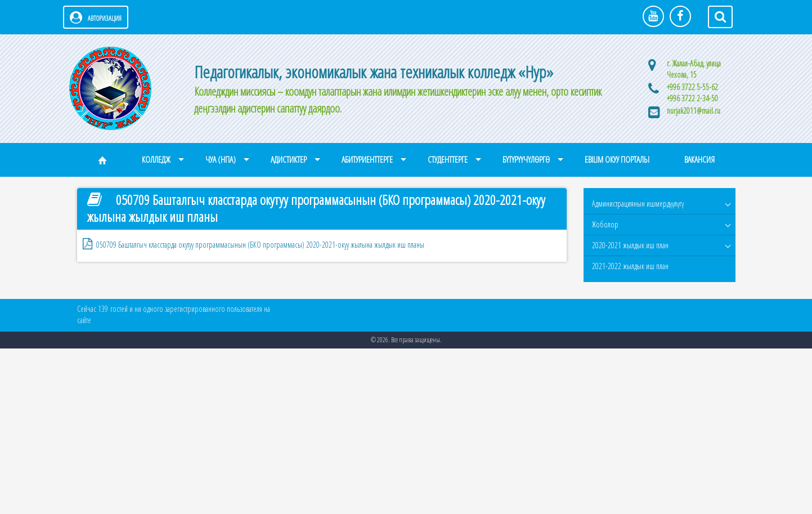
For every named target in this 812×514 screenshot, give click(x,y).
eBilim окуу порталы (617, 160)
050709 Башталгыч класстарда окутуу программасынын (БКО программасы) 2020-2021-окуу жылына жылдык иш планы (260, 245)
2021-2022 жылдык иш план (630, 266)
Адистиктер (289, 160)
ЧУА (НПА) (221, 160)
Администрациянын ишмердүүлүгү (638, 204)
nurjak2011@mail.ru (694, 111)
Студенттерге (448, 160)
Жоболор (605, 224)
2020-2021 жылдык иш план (630, 245)
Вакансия (699, 160)
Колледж (156, 160)
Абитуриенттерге (367, 160)
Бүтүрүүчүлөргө (526, 160)
